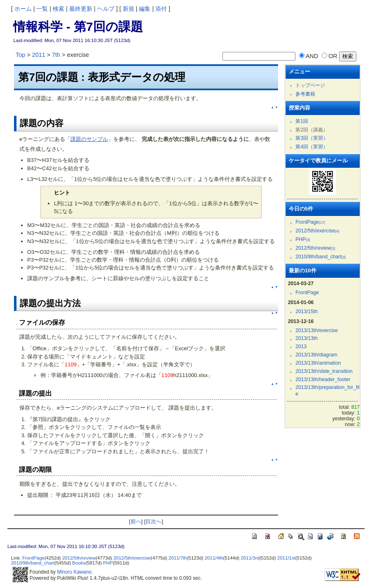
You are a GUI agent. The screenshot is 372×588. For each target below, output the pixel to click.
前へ (136, 521)
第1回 (302, 121)
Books (79, 563)
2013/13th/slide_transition (324, 371)
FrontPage (310, 222)
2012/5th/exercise (317, 231)
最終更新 (81, 9)
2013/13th (306, 338)
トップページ (310, 85)
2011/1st (286, 558)
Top (20, 55)
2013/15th (306, 312)
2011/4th (214, 558)
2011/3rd (250, 558)
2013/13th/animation (318, 363)
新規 (129, 9)
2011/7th (178, 558)
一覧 (42, 9)
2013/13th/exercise (317, 330)
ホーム (23, 9)
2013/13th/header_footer (323, 380)
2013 (301, 347)
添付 (161, 9)
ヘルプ (106, 9)
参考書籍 (305, 94)
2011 (39, 55)
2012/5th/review (315, 248)
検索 (58, 9)
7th (56, 55)
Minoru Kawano (74, 572)
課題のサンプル (89, 139)
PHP (303, 239)
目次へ (153, 521)
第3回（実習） (312, 138)
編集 (145, 9)
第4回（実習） (312, 147)
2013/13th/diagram (316, 355)
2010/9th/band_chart (321, 257)
